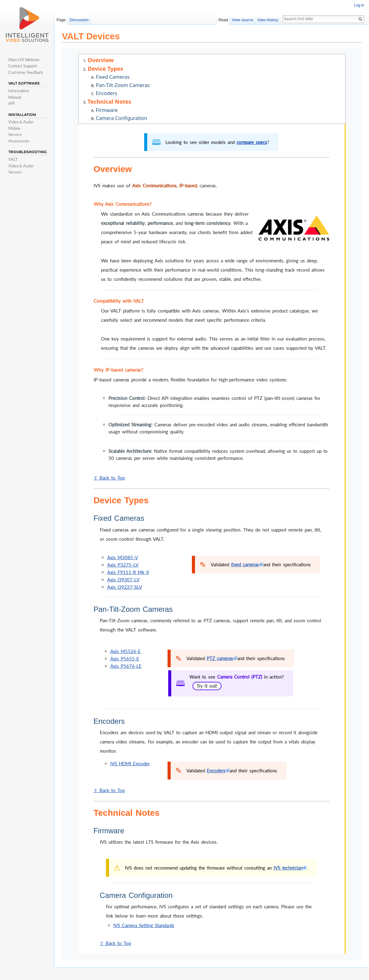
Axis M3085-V (123, 557)
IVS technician (288, 868)
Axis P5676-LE (126, 666)
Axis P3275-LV (123, 565)
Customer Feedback (26, 72)
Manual (15, 97)
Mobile (14, 128)
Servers (15, 134)
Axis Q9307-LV (123, 580)
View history (268, 20)
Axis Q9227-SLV (125, 587)
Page (61, 20)
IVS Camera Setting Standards (144, 925)
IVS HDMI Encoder (130, 763)
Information (19, 91)
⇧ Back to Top (109, 478)
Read (223, 20)
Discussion (79, 20)
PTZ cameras (220, 658)
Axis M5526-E (126, 651)
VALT (13, 159)
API (12, 103)
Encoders (216, 771)
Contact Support (23, 66)
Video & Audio (21, 122)
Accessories (19, 141)
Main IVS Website (24, 60)
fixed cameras (245, 564)
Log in (359, 5)
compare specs (252, 142)
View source (243, 20)
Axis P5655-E (125, 659)
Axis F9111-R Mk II (128, 572)
